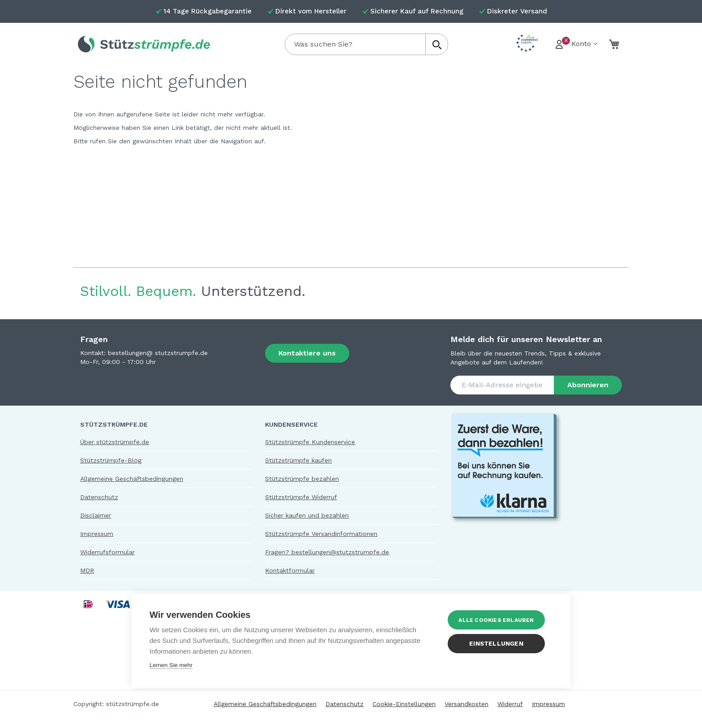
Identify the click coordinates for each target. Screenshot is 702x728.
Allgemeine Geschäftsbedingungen (132, 479)
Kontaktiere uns (307, 353)
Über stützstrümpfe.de (115, 442)
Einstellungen (499, 643)
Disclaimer (96, 515)
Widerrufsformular (107, 552)
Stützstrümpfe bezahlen (302, 479)
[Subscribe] (588, 385)
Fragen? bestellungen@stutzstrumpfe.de (327, 552)
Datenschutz (99, 497)
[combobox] (366, 44)
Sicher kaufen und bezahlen (307, 515)
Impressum (97, 534)
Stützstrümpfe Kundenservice (310, 442)
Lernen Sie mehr (171, 665)
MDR (87, 570)
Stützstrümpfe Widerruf (301, 497)
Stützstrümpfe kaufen (298, 460)
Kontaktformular (290, 570)
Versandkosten (467, 704)
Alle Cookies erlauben (499, 620)
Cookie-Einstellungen (404, 704)
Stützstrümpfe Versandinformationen (321, 534)
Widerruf (510, 704)
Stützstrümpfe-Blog (111, 460)
